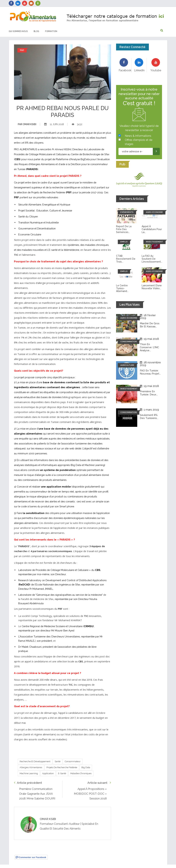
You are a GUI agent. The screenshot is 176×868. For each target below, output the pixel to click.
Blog (36, 31)
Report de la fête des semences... (124, 229)
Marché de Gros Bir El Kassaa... (150, 325)
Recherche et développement (35, 761)
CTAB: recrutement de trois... (126, 259)
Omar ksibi (27, 124)
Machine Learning (29, 773)
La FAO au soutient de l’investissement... (152, 259)
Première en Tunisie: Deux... (149, 393)
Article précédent (28, 783)
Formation (51, 31)
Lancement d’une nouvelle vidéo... (152, 287)
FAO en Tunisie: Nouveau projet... (150, 372)
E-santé (62, 773)
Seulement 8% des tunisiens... (149, 417)
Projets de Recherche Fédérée (62, 767)
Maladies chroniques (81, 773)
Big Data (86, 767)
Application (48, 773)
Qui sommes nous (18, 31)
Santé (58, 761)
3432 (77, 124)
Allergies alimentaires (31, 767)
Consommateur (73, 761)
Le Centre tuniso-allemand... (122, 288)
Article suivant (99, 783)
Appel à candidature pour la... (152, 229)
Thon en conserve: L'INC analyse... (149, 347)
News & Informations (138, 136)
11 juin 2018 (54, 124)
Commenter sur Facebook (31, 857)
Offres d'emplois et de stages (139, 142)
